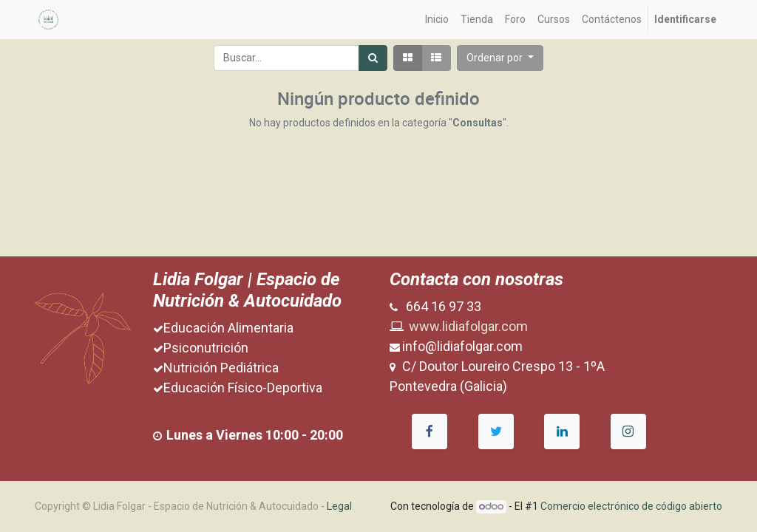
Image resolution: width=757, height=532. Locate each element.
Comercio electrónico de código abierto (631, 506)
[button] (500, 58)
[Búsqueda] (373, 58)
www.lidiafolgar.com (468, 326)
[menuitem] (437, 20)
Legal (339, 506)
